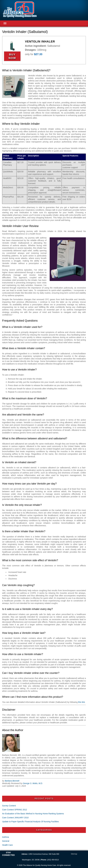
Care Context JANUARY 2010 (15, 818)
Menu (5, 23)
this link (82, 702)
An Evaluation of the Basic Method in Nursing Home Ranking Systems (33, 814)
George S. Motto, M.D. (33, 783)
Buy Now (12, 56)
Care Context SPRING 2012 (15, 810)
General (6, 841)
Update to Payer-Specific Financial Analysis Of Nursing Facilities (30, 822)
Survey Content (9, 806)
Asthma (5, 837)
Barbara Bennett (12, 781)
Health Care (7, 845)
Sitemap (74, 854)
